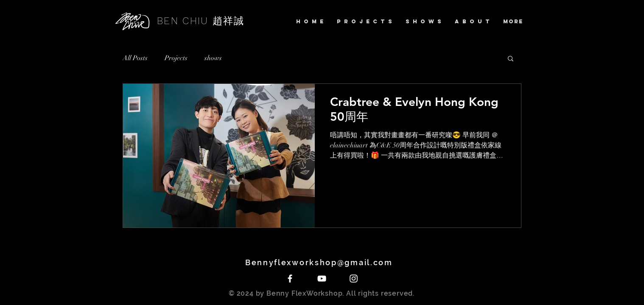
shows (213, 58)
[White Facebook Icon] (290, 279)
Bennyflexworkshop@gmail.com (322, 262)
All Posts (135, 58)
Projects (176, 58)
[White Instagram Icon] (354, 279)
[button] (511, 59)
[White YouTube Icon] (322, 279)
